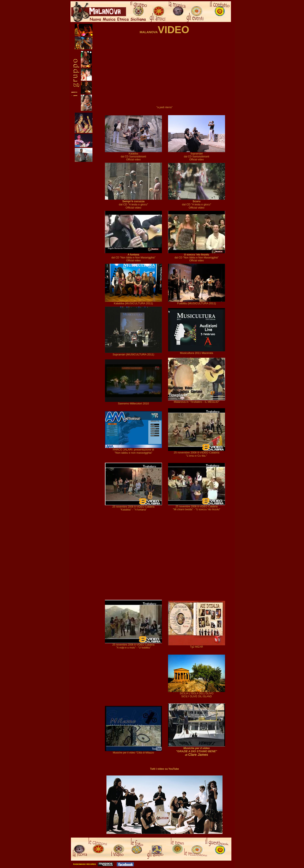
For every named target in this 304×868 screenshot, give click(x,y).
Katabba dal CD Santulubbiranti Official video (133, 155)
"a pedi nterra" (164, 107)
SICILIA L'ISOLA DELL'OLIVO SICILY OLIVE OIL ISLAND (197, 694)
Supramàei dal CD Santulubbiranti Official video (197, 155)
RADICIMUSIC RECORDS (84, 864)
